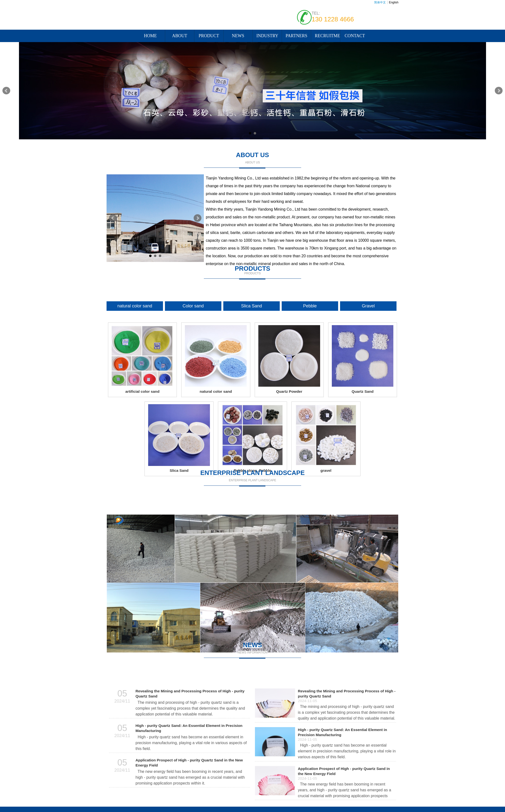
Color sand (193, 306)
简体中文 (380, 2)
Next (499, 91)
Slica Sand (252, 306)
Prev (6, 91)
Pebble (310, 306)
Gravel (368, 306)
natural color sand (135, 306)
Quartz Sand (363, 391)
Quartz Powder (289, 391)
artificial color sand (142, 391)
